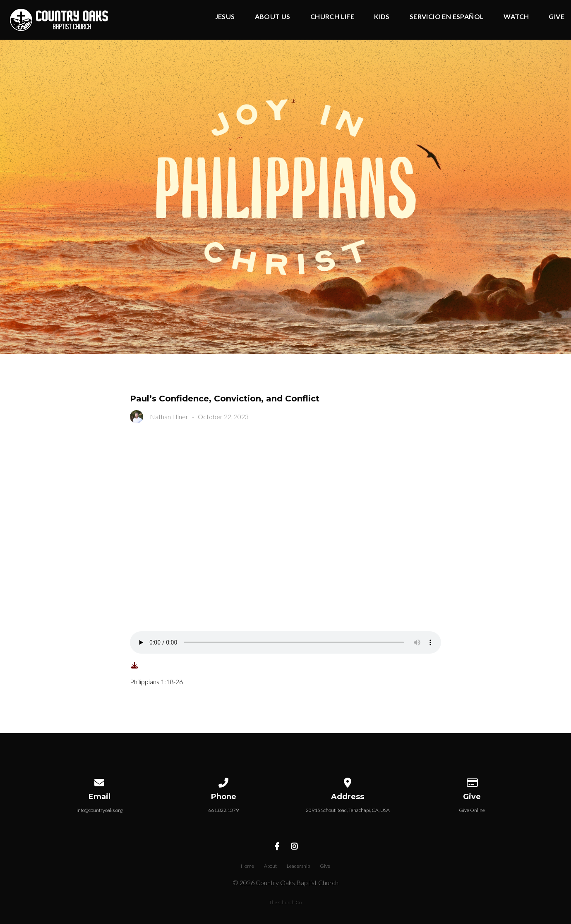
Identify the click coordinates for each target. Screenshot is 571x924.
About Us (273, 17)
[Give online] (472, 781)
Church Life (332, 17)
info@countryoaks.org (100, 810)
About (270, 866)
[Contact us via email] (99, 781)
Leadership (298, 866)
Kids (382, 17)
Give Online (472, 810)
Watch (516, 17)
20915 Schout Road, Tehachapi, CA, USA (348, 810)
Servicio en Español (447, 17)
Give (557, 17)
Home (247, 866)
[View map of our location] (348, 781)
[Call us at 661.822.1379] (223, 781)
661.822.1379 (223, 810)
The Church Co (285, 902)
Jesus (225, 17)
